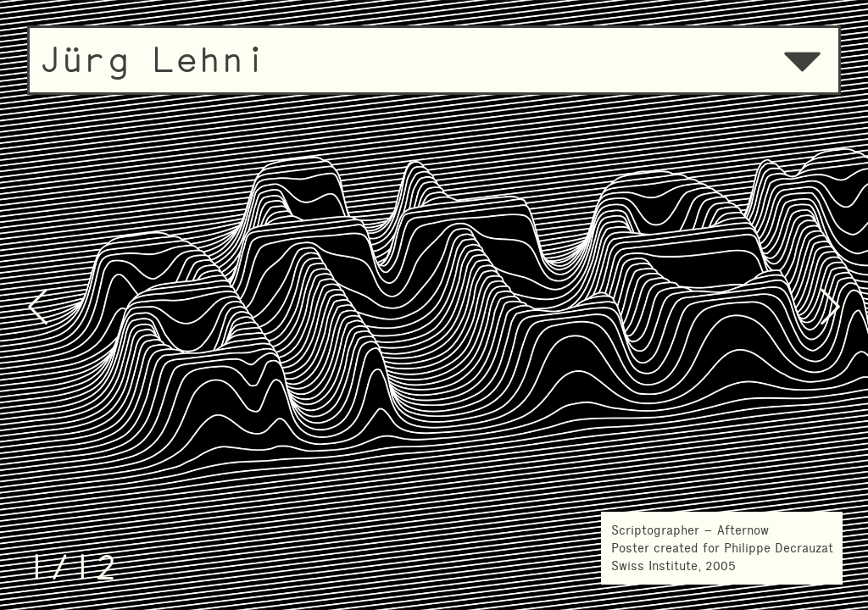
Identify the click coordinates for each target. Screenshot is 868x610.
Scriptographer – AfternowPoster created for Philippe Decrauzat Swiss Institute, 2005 (722, 548)
